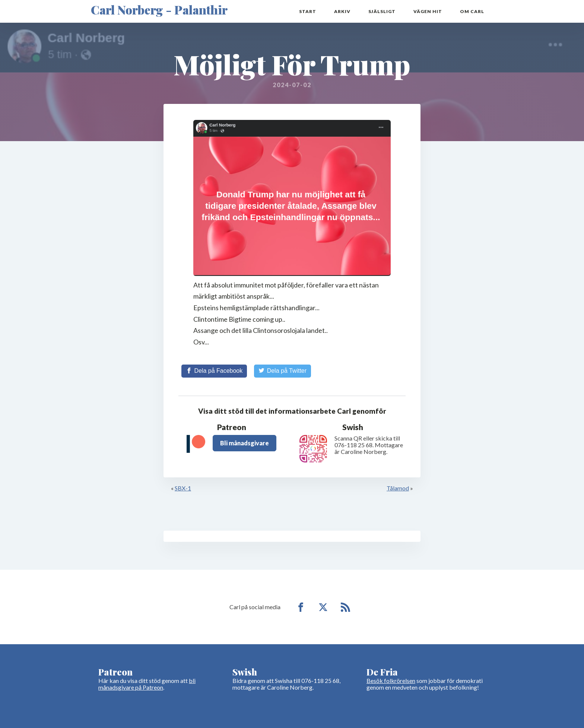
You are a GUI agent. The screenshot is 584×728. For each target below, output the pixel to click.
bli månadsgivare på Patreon (147, 684)
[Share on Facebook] (214, 371)
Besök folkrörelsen (391, 681)
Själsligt (382, 11)
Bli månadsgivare (245, 443)
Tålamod (398, 488)
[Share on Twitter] (283, 371)
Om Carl (472, 11)
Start (308, 11)
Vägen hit (428, 11)
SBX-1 (183, 488)
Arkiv (342, 11)
